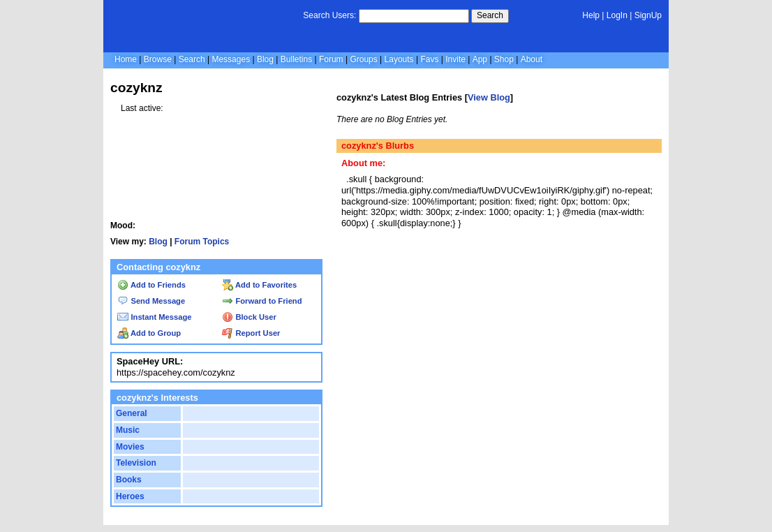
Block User (249, 317)
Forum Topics (202, 242)
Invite (455, 59)
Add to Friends (151, 285)
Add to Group (149, 333)
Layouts (399, 59)
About (532, 59)
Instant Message (154, 317)
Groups (363, 59)
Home (126, 59)
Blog (265, 59)
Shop (504, 59)
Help (591, 15)
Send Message (151, 301)
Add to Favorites (259, 285)
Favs (429, 59)
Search (490, 15)
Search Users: (329, 15)
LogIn (617, 15)
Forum (331, 59)
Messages (231, 59)
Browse (158, 59)
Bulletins (296, 59)
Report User (251, 333)
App (480, 59)
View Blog (489, 97)
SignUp (648, 15)
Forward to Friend (262, 301)
